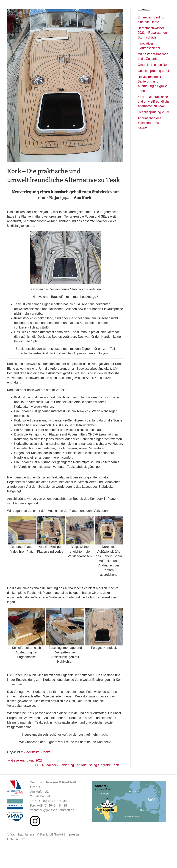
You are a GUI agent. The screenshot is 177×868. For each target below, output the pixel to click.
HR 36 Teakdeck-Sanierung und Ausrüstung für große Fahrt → (79, 785)
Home (86, 10)
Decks (46, 772)
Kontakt (167, 10)
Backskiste (150, 10)
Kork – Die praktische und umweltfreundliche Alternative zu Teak (154, 121)
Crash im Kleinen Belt (153, 84)
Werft (134, 10)
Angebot (101, 10)
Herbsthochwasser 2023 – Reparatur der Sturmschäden (153, 52)
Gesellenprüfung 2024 (153, 90)
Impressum (74, 854)
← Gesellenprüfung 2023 (25, 780)
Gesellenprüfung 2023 (153, 132)
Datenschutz (16, 859)
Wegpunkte (119, 10)
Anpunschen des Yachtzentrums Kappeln (150, 142)
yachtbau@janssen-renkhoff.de (52, 830)
